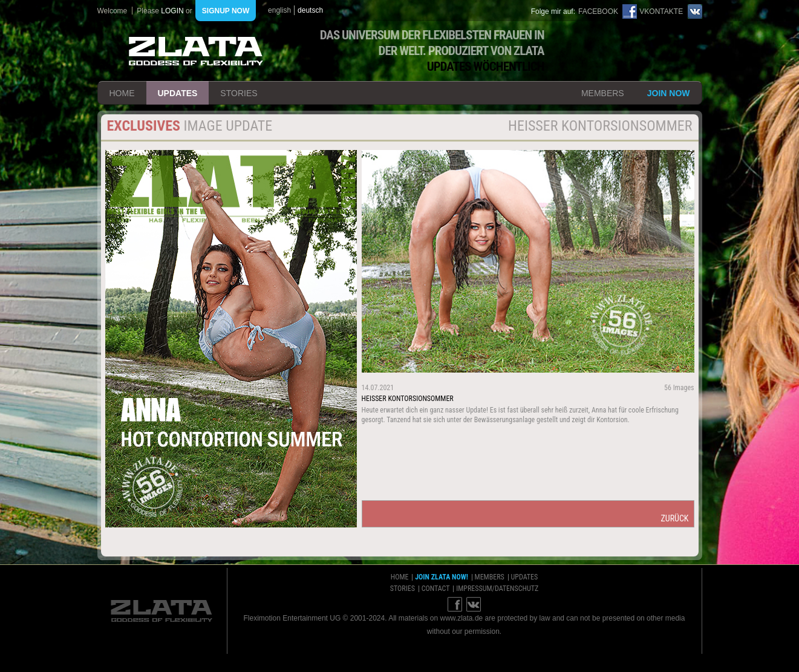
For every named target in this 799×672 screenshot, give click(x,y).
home (122, 93)
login (172, 11)
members (603, 93)
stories (239, 93)
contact (436, 589)
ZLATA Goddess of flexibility (196, 51)
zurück (674, 518)
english (279, 10)
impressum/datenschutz (497, 589)
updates (178, 93)
